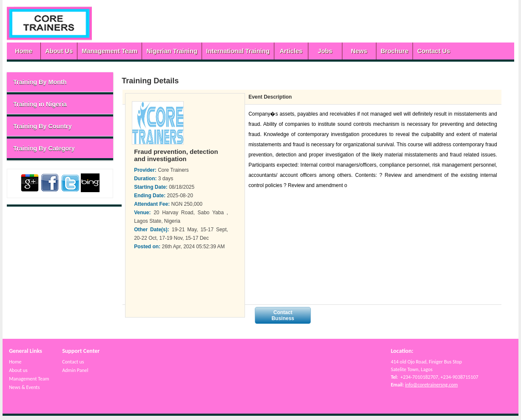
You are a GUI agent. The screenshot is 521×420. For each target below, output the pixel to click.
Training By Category (44, 148)
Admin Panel (75, 370)
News (359, 51)
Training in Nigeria (40, 104)
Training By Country (43, 126)
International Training (238, 51)
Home (24, 51)
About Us (59, 51)
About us (18, 370)
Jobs (325, 51)
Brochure (394, 51)
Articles (291, 51)
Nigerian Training (172, 51)
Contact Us (434, 51)
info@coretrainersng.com (431, 385)
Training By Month (40, 82)
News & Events (24, 387)
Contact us (73, 362)
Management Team (110, 51)
